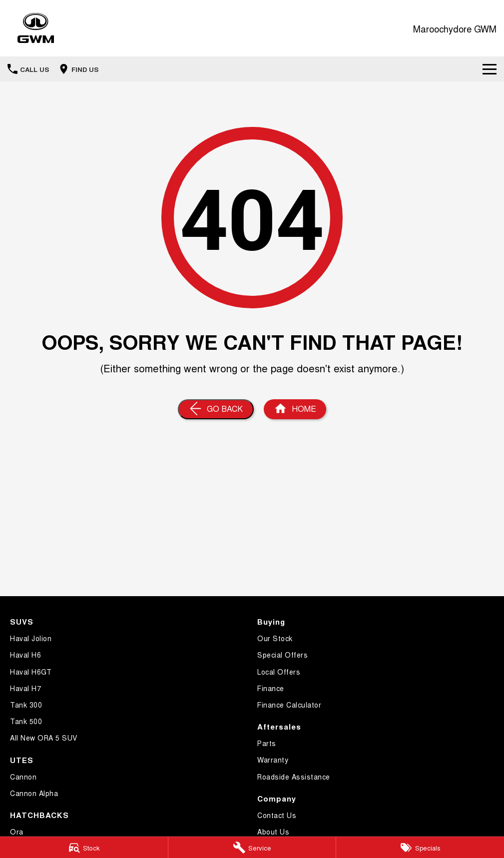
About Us (273, 832)
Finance (271, 688)
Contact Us (277, 815)
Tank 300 (26, 705)
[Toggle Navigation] (490, 69)
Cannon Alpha (34, 793)
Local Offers (279, 672)
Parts (267, 743)
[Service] (252, 848)
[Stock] (84, 848)
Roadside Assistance (294, 777)
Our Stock (275, 638)
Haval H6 (25, 655)
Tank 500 (26, 721)
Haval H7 (25, 688)
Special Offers (282, 655)
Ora (17, 832)
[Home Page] (36, 28)
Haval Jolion (31, 638)
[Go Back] (216, 409)
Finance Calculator (289, 705)
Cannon (23, 777)
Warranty (273, 760)
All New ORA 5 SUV (44, 738)
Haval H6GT (31, 672)
